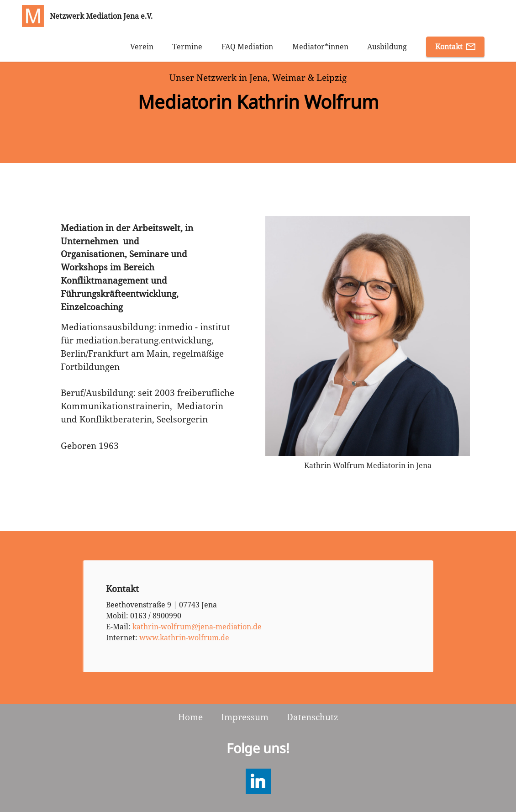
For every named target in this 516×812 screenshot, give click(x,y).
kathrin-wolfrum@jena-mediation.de (197, 627)
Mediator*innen (320, 47)
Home (190, 717)
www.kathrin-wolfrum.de (184, 638)
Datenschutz (313, 717)
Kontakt (455, 47)
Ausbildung (387, 47)
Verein (142, 47)
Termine (187, 47)
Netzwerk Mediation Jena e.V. (101, 16)
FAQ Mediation (247, 47)
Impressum (245, 717)
